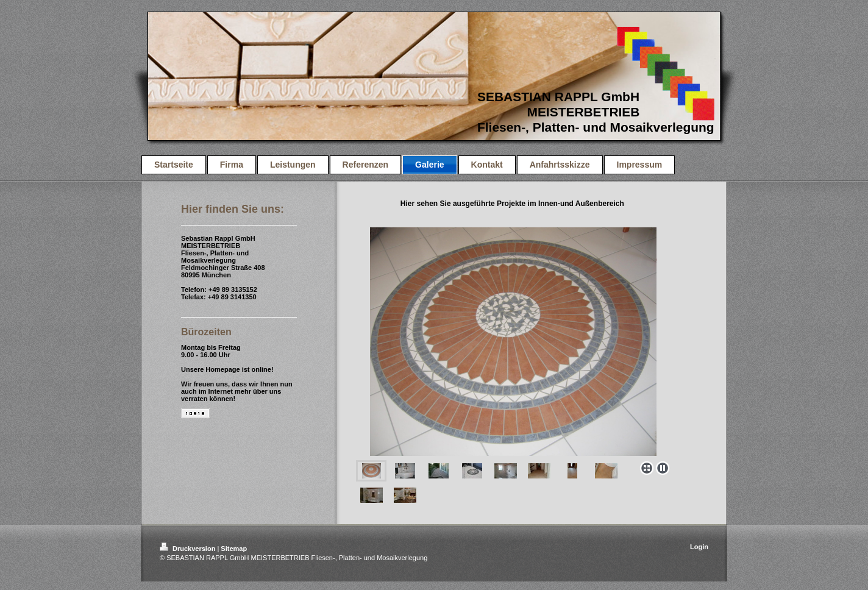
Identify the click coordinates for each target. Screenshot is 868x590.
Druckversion (188, 549)
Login (699, 547)
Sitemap (234, 549)
